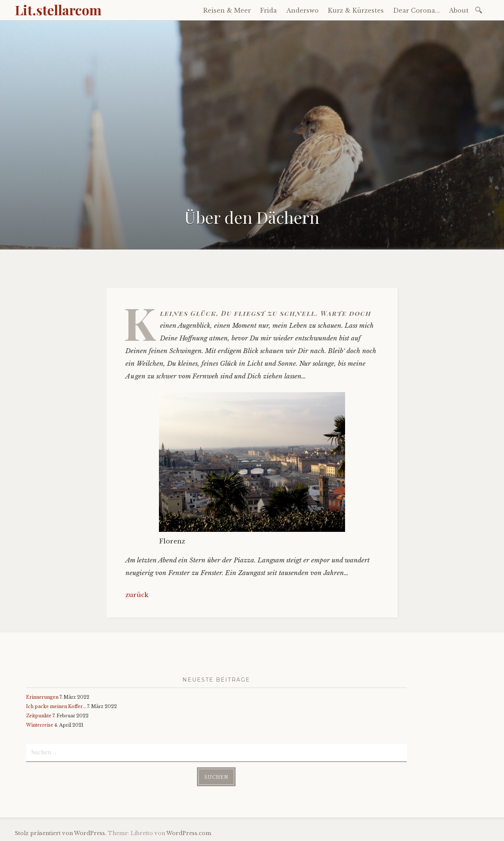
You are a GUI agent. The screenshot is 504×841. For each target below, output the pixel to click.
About (459, 10)
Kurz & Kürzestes (356, 10)
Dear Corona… (416, 10)
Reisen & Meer (227, 10)
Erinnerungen (42, 697)
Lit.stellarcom (58, 10)
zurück (137, 595)
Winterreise (40, 725)
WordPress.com (189, 833)
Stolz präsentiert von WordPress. (61, 833)
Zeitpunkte (39, 716)
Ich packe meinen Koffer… (56, 706)
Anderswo (302, 10)
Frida (269, 10)
